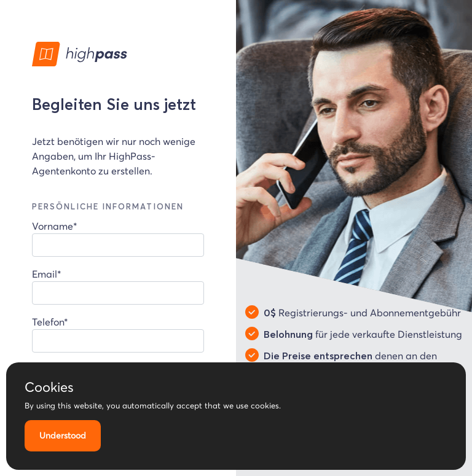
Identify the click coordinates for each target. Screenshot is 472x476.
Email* (118, 286)
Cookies (49, 387)
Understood (63, 435)
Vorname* (118, 238)
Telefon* (118, 334)
